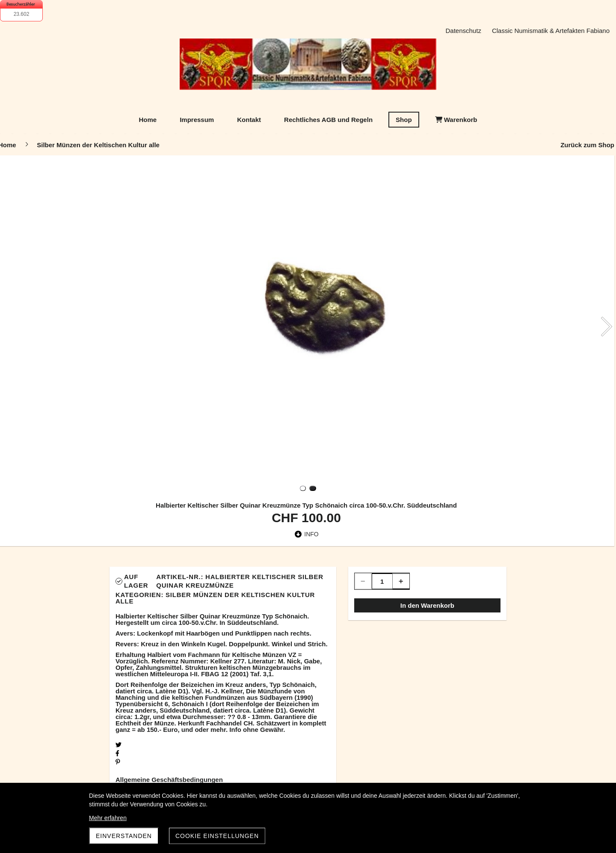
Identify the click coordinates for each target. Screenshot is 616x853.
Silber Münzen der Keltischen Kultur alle (215, 598)
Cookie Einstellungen (217, 836)
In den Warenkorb (427, 605)
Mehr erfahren (108, 818)
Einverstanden (124, 836)
